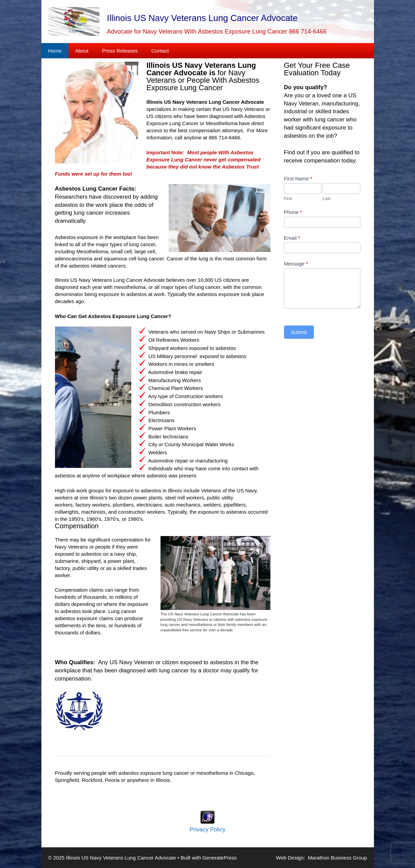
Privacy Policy (208, 830)
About (82, 51)
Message (296, 264)
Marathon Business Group (337, 858)
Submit (299, 332)
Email (292, 238)
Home (55, 51)
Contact (160, 51)
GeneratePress (219, 858)
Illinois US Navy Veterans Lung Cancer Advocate (202, 18)
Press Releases (120, 51)
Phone (293, 212)
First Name (298, 179)
